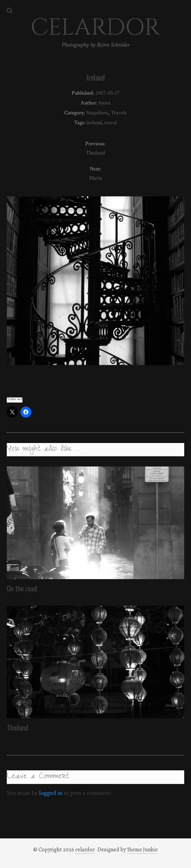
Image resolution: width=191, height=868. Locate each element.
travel (111, 123)
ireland (94, 123)
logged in (51, 793)
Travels (119, 113)
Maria (95, 178)
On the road (22, 588)
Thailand (18, 727)
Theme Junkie (142, 850)
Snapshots (97, 113)
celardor (85, 850)
